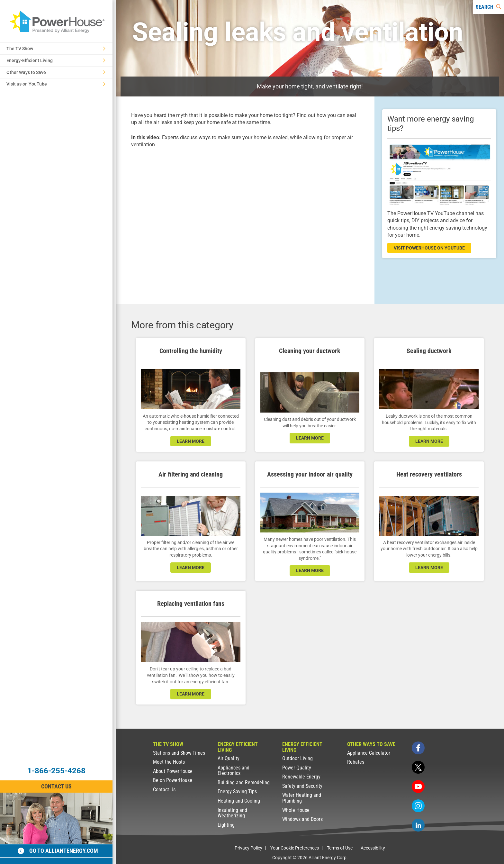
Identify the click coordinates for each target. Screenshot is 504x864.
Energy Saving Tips (237, 791)
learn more (191, 441)
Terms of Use (340, 848)
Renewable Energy (301, 777)
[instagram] (418, 806)
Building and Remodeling (244, 782)
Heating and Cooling (239, 801)
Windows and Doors (302, 819)
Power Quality (297, 768)
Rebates (356, 762)
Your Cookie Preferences (295, 848)
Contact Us (164, 790)
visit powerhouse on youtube (429, 248)
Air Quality (229, 758)
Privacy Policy (248, 848)
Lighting (226, 825)
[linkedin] (418, 825)
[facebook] (418, 748)
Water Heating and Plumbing (302, 798)
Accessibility (373, 848)
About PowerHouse (173, 771)
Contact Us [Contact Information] (56, 786)
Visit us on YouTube (56, 84)
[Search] (488, 7)
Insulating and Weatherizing (232, 813)
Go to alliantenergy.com (58, 851)
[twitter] (418, 767)
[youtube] (418, 787)
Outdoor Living (297, 758)
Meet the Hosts (169, 762)
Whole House (296, 810)
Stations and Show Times (179, 753)
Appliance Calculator (369, 753)
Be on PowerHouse (173, 780)
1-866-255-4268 (56, 771)
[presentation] (245, 220)
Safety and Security (302, 786)
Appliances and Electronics (234, 771)
